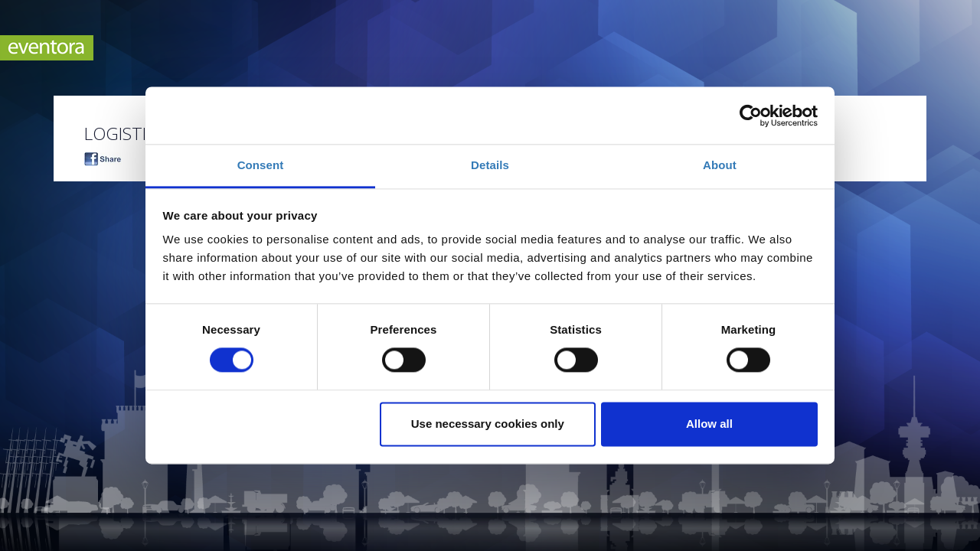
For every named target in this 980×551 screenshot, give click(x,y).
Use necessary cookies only (488, 424)
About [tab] (720, 165)
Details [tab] (490, 165)
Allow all (709, 424)
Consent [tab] (261, 165)
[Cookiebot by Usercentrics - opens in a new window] (751, 116)
